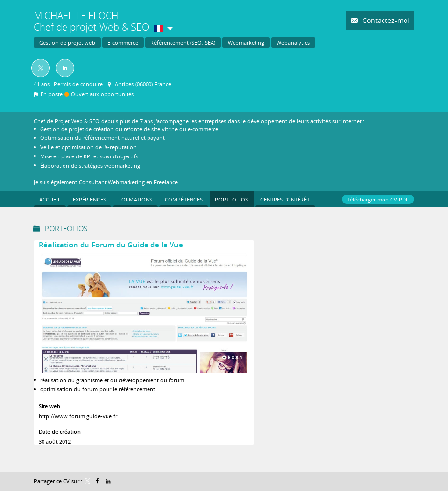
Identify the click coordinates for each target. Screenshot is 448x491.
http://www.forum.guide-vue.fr (78, 416)
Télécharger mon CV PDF (378, 199)
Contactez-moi (385, 20)
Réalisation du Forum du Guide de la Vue (111, 245)
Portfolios (66, 228)
